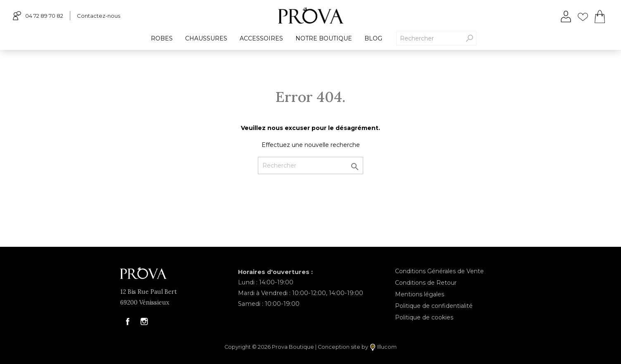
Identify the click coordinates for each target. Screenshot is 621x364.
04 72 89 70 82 (38, 15)
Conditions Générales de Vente (439, 271)
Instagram (144, 321)
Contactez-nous (99, 16)
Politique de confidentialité (434, 306)
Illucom (383, 347)
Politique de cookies (424, 317)
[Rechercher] (310, 165)
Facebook (128, 321)
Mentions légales (420, 294)
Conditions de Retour (426, 283)
